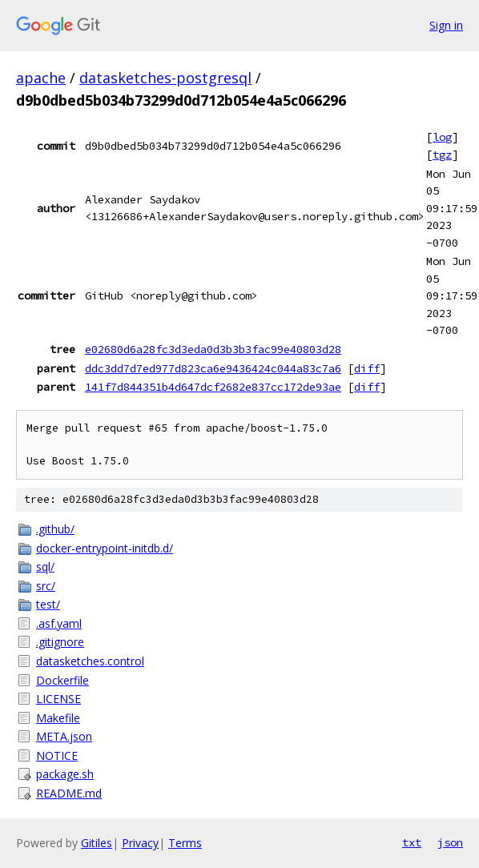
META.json (64, 736)
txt (412, 842)
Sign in (446, 25)
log (442, 137)
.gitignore (60, 642)
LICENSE (58, 699)
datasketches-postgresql (165, 78)
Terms (185, 843)
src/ (46, 586)
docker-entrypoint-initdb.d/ (105, 548)
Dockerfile (62, 680)
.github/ (55, 529)
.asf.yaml (59, 623)
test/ (48, 604)
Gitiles (97, 843)
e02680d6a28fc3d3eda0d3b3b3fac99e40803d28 (213, 349)
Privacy (140, 843)
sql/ (45, 567)
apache (41, 78)
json (450, 842)
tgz (442, 155)
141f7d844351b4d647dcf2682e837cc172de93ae (213, 387)
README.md (69, 793)
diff (367, 368)
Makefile (58, 718)
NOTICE (57, 755)
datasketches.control (90, 661)
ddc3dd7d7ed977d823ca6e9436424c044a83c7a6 (213, 368)
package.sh (65, 774)
